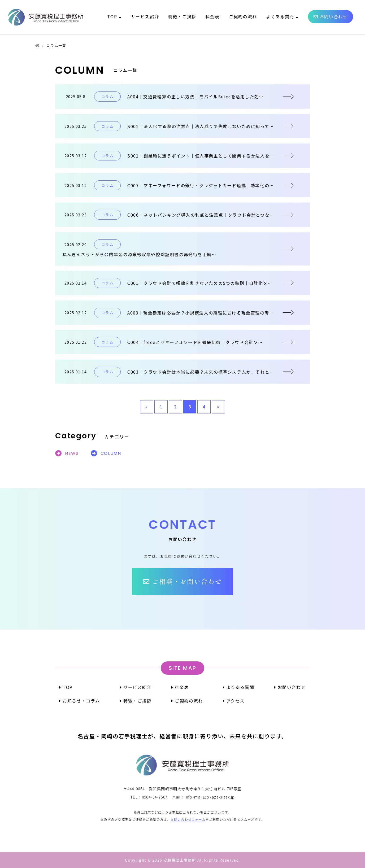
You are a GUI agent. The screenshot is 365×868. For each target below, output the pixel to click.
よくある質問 (239, 687)
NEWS (67, 453)
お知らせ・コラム (80, 701)
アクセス (234, 701)
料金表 (180, 687)
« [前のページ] (147, 407)
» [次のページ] (218, 407)
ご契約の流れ (187, 701)
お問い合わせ (290, 687)
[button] (183, 582)
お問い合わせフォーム (188, 819)
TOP (66, 687)
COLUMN (106, 453)
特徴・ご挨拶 (136, 701)
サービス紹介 (136, 687)
